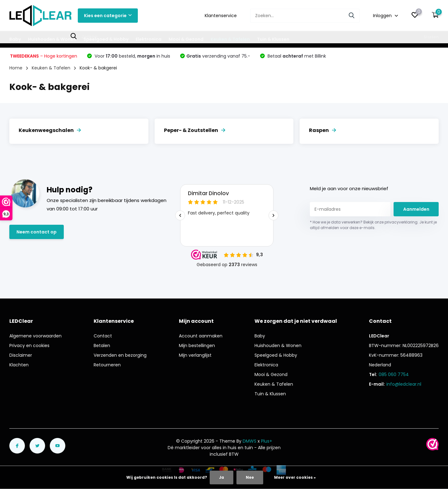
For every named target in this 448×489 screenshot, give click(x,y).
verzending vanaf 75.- (218, 56)
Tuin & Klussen (273, 39)
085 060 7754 (394, 374)
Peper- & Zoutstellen (195, 130)
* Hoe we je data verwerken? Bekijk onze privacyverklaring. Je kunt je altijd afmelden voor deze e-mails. (373, 225)
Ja (222, 477)
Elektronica (149, 39)
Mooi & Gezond (186, 39)
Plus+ (267, 441)
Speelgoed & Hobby (106, 39)
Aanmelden (416, 209)
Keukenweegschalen (50, 130)
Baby (15, 39)
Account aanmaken (201, 336)
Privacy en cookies (29, 346)
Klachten (19, 365)
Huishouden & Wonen (52, 39)
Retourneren (107, 365)
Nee (250, 477)
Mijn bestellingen (197, 346)
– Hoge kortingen (44, 56)
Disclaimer (21, 355)
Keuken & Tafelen (230, 39)
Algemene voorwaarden (35, 336)
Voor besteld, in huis (132, 56)
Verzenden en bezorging (120, 355)
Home (16, 68)
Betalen (102, 346)
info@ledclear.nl (404, 384)
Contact (103, 336)
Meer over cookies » (295, 477)
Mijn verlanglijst (195, 355)
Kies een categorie (108, 16)
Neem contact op (37, 232)
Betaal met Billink (296, 56)
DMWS (250, 441)
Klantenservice (221, 16)
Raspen (322, 130)
